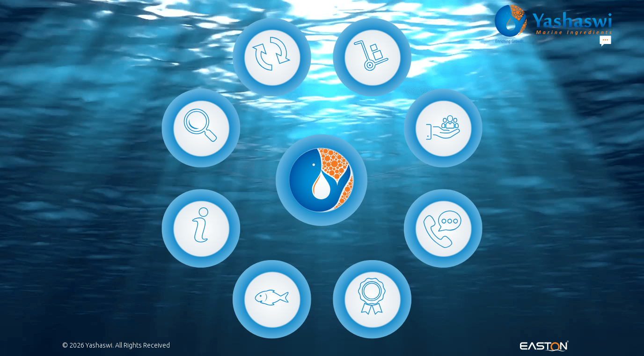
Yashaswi (99, 345)
